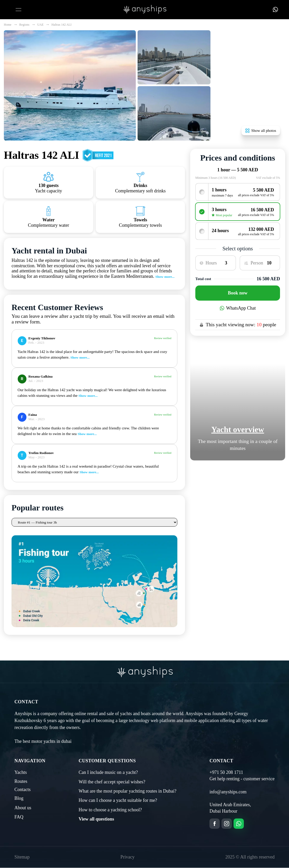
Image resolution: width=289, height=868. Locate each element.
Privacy (127, 769)
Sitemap (22, 769)
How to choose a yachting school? (110, 722)
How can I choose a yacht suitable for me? (118, 713)
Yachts (21, 685)
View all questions (96, 731)
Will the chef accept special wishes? (112, 694)
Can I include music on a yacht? (108, 685)
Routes (21, 693)
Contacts (22, 702)
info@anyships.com (228, 704)
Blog (19, 711)
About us (23, 720)
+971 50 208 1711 (226, 685)
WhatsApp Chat (238, 308)
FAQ (19, 729)
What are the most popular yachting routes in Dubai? (127, 703)
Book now (238, 293)
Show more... (165, 277)
